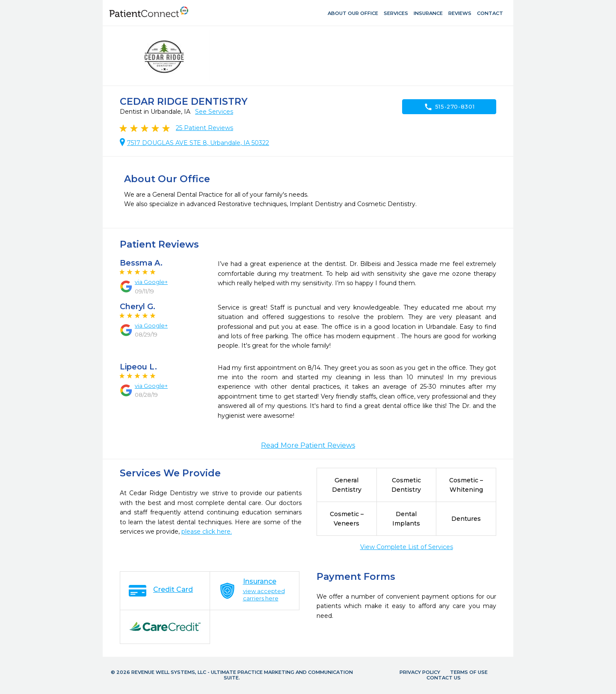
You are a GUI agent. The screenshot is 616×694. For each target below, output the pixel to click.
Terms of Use (469, 672)
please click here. (207, 532)
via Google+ (151, 282)
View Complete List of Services (407, 547)
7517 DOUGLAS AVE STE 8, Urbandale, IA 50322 (198, 143)
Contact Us (444, 678)
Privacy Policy (420, 672)
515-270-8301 (449, 107)
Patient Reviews (204, 128)
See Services (214, 112)
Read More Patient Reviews (308, 445)
